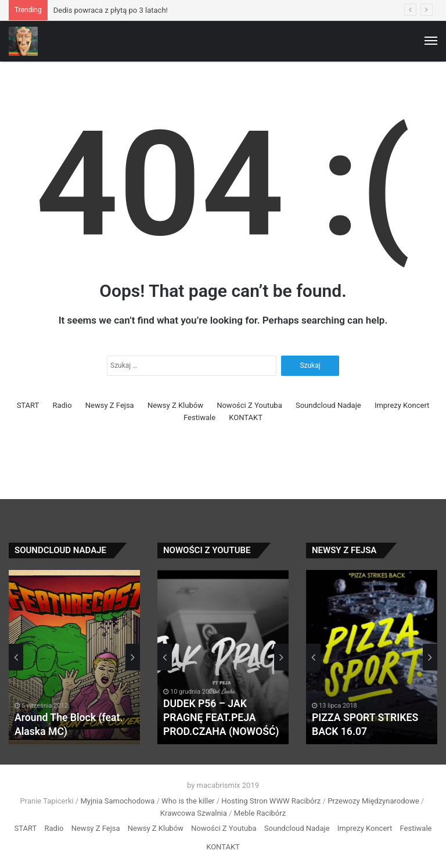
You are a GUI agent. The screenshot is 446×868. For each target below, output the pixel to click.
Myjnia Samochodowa (117, 801)
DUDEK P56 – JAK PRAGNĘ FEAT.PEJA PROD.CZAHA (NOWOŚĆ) (222, 718)
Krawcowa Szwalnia (194, 813)
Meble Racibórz (260, 813)
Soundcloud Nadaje (328, 405)
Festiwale (199, 417)
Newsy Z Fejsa (110, 405)
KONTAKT (246, 417)
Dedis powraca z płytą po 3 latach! (111, 10)
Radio (62, 405)
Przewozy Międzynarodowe (373, 801)
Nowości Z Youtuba (249, 405)
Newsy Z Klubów (175, 405)
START (28, 405)
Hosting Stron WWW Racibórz (271, 801)
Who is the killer (188, 801)
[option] (74, 657)
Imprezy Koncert (402, 405)
